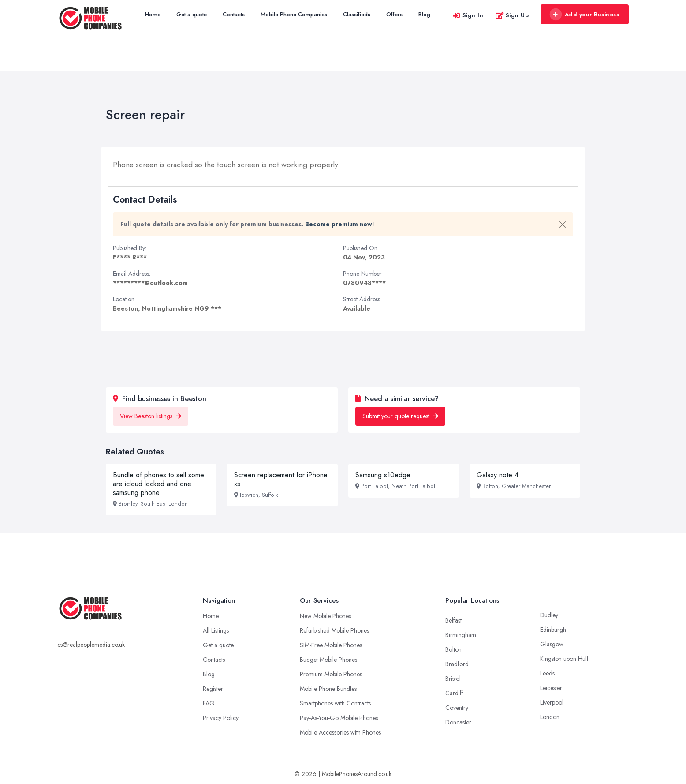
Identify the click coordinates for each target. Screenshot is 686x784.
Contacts (234, 14)
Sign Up (512, 15)
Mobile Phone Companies (294, 14)
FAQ (209, 703)
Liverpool (552, 702)
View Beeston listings (151, 416)
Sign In (468, 15)
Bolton (453, 649)
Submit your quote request (400, 416)
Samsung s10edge (383, 475)
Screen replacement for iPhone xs (281, 479)
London (550, 717)
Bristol (453, 679)
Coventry (457, 708)
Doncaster (458, 722)
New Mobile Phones (325, 616)
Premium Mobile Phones (331, 674)
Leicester (551, 688)
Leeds (547, 673)
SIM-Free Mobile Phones (331, 645)
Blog (424, 14)
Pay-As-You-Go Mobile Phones (339, 718)
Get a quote (192, 14)
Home (153, 14)
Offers (394, 14)
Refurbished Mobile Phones (334, 630)
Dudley (549, 615)
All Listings (216, 630)
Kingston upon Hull (564, 659)
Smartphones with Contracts (335, 703)
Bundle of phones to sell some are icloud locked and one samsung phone (158, 484)
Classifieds (357, 14)
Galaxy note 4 (498, 475)
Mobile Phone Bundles (328, 689)
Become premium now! (340, 224)
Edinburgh (553, 630)
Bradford (457, 664)
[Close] (563, 225)
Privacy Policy (221, 718)
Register (213, 689)
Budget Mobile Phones (328, 660)
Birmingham (461, 635)
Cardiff (454, 693)
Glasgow (552, 644)
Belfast (453, 620)
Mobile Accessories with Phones (340, 732)
